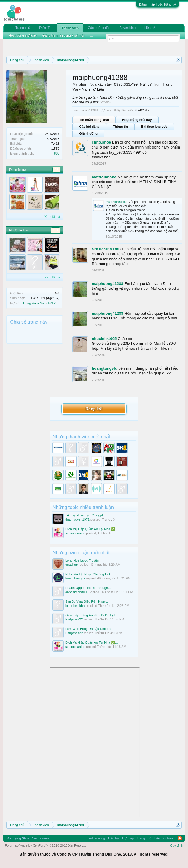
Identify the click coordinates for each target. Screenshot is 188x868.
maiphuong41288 (107, 284)
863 (57, 153)
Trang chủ (23, 28)
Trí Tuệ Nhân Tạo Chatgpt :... (86, 515)
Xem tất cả (52, 217)
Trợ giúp (128, 838)
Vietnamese (41, 838)
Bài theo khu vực (154, 127)
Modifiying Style (18, 838)
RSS (180, 838)
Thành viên (70, 28)
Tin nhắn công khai (94, 120)
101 (55, 230)
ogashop (71, 565)
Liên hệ (150, 28)
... (91, 35)
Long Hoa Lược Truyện (82, 560)
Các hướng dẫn (99, 28)
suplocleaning (75, 533)
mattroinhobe (104, 177)
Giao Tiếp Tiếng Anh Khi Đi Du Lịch (91, 615)
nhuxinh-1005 (104, 339)
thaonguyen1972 (77, 519)
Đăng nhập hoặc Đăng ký (157, 4)
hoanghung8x (75, 578)
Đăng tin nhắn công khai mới (63, 35)
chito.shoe (101, 142)
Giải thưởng (88, 133)
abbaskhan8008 (77, 592)
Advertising (128, 28)
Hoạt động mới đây (137, 120)
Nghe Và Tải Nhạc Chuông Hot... (89, 574)
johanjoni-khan (76, 606)
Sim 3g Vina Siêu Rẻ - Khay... (87, 601)
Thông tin (120, 127)
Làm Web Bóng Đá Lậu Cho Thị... (90, 629)
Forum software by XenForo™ (46, 845)
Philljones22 (74, 619)
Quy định (177, 845)
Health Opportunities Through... (88, 588)
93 (56, 170)
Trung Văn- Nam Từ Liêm (41, 303)
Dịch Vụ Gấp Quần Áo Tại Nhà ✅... (92, 529)
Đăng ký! (94, 409)
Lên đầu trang (165, 838)
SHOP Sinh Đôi (105, 249)
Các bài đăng (89, 127)
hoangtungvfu (105, 368)
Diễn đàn (46, 28)
